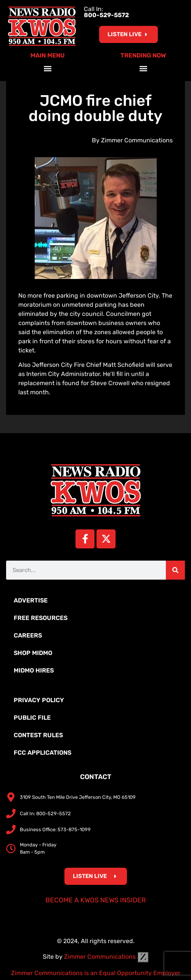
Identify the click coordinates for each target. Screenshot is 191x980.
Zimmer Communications (106, 957)
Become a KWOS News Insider (96, 900)
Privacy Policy (39, 700)
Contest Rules (38, 735)
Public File (32, 718)
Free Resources (41, 618)
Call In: (106, 12)
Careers (28, 635)
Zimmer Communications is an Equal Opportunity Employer (96, 973)
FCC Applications (43, 753)
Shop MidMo (33, 653)
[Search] (175, 570)
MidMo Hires (34, 670)
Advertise (31, 600)
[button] (48, 69)
